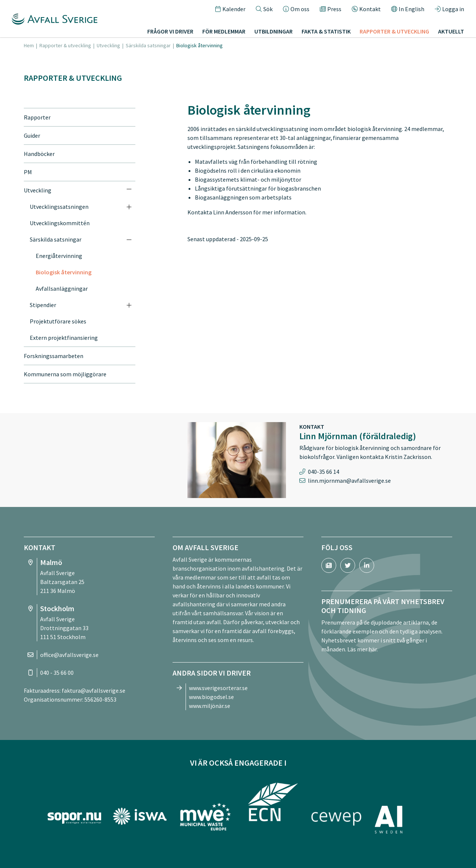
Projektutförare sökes (58, 321)
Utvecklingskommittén (60, 223)
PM (28, 172)
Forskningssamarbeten (54, 356)
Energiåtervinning (59, 256)
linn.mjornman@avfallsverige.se (349, 481)
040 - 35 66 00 (57, 673)
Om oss (296, 9)
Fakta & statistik (326, 31)
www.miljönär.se (210, 706)
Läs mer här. (363, 649)
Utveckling (108, 45)
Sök (264, 9)
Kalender (230, 9)
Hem (29, 45)
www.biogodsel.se (211, 697)
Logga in (449, 9)
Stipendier (43, 305)
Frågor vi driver (170, 31)
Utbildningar (274, 31)
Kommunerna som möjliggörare (65, 374)
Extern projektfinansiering (64, 338)
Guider (32, 135)
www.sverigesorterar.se (218, 688)
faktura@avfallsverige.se (94, 690)
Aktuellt (451, 31)
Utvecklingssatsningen (59, 207)
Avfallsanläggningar (62, 288)
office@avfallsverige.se (69, 655)
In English (408, 9)
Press (331, 9)
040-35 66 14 (324, 472)
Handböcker (39, 154)
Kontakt (366, 9)
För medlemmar (224, 31)
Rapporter (37, 117)
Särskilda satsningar (148, 45)
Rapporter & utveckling (394, 31)
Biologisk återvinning (64, 272)
